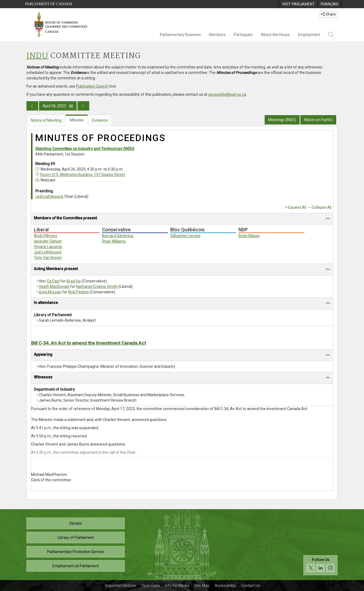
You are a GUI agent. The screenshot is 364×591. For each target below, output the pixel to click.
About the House (275, 35)
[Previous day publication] (32, 106)
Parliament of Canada (49, 4)
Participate (243, 35)
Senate (76, 523)
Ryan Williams (114, 241)
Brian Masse (249, 236)
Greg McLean (50, 292)
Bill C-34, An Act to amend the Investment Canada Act (89, 343)
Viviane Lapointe (48, 247)
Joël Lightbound (49, 196)
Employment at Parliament (76, 566)
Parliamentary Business (180, 35)
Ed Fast (53, 281)
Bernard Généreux (118, 236)
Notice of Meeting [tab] (46, 120)
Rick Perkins (79, 292)
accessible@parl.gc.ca (227, 94)
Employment (309, 35)
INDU (37, 56)
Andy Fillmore (46, 236)
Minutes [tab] (77, 120)
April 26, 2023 (58, 106)
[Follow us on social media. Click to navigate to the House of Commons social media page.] (320, 565)
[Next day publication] (83, 106)
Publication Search (92, 86)
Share (328, 14)
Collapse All (322, 207)
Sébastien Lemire (185, 236)
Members (217, 35)
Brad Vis (74, 281)
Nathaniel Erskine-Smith (97, 286)
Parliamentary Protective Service (76, 552)
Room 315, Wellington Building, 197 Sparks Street (83, 175)
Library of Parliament (76, 538)
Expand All (297, 207)
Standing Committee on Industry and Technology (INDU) (85, 149)
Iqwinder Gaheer (48, 241)
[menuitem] (298, 4)
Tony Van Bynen (48, 258)
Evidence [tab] (100, 120)
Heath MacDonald (54, 286)
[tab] (182, 219)
